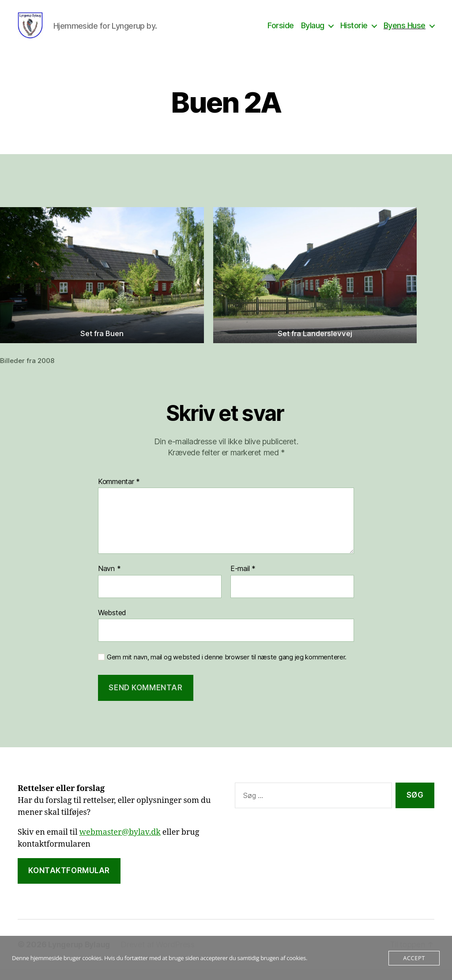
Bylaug (313, 31)
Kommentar (119, 492)
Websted (112, 623)
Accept (414, 958)
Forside (281, 31)
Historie (354, 31)
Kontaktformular (69, 881)
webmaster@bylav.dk (120, 843)
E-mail (243, 579)
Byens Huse (405, 31)
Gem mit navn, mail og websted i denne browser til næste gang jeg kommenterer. (227, 668)
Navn (109, 579)
